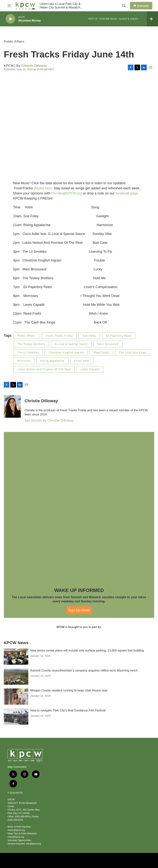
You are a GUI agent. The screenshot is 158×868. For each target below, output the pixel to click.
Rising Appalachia (52, 361)
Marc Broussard (108, 344)
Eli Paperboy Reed (119, 336)
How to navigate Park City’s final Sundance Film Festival (68, 710)
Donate (143, 6)
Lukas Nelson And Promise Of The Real (44, 369)
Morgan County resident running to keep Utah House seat (69, 690)
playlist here (43, 188)
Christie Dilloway (34, 66)
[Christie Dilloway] (12, 406)
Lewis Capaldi (90, 369)
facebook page (127, 193)
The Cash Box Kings (133, 353)
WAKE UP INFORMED (79, 590)
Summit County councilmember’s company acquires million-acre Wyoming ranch (84, 670)
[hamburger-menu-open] (9, 6)
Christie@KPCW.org (66, 193)
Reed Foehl (101, 353)
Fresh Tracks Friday (59, 336)
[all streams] (152, 19)
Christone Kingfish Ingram (66, 353)
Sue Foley (89, 336)
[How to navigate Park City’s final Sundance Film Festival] (16, 717)
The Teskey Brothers (31, 344)
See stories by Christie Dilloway (49, 420)
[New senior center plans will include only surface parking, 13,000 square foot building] (16, 657)
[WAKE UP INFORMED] (79, 507)
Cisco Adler (82, 361)
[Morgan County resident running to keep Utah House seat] (16, 697)
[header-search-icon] (124, 6)
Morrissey (24, 361)
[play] (10, 19)
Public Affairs (14, 42)
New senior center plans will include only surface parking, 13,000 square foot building (87, 650)
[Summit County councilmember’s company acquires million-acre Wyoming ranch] (16, 677)
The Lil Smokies (28, 353)
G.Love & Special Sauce (71, 344)
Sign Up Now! (79, 610)
